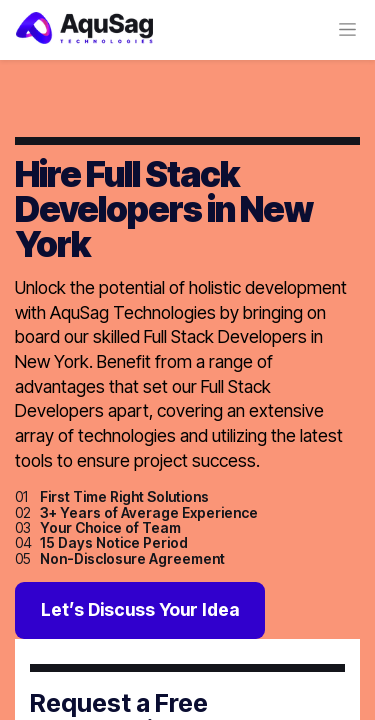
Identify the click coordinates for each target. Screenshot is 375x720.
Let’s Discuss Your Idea (140, 609)
